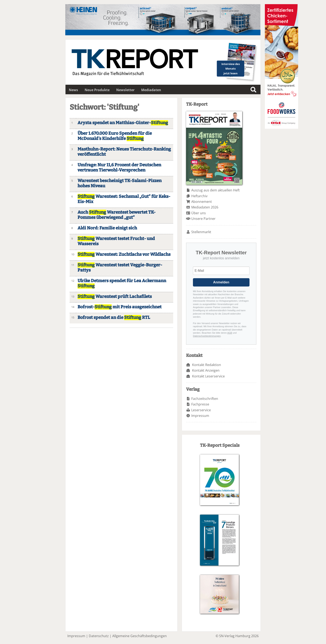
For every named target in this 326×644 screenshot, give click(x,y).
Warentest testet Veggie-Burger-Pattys (120, 268)
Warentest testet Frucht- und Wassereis (116, 241)
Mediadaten (151, 90)
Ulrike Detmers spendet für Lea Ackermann (122, 283)
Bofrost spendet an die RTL (114, 318)
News (73, 90)
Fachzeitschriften (205, 399)
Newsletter (125, 90)
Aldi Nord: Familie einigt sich (107, 228)
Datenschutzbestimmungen (207, 336)
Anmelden (221, 282)
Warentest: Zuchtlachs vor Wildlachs (124, 254)
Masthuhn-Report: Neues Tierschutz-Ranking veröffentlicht (124, 152)
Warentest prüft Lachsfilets (115, 297)
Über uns (199, 213)
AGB (230, 333)
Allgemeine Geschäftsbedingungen (140, 636)
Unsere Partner (203, 219)
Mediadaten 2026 (205, 207)
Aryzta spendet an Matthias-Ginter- (123, 123)
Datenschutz (99, 636)
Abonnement (202, 202)
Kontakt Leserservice (208, 376)
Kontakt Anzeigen (206, 370)
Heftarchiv (199, 196)
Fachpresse (200, 404)
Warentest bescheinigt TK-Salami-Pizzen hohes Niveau (120, 183)
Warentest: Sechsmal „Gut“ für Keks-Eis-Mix (124, 199)
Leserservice (201, 410)
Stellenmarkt (201, 232)
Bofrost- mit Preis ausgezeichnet (120, 307)
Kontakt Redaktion (207, 365)
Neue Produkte (97, 90)
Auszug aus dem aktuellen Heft (215, 190)
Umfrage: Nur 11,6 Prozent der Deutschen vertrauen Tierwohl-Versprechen (119, 168)
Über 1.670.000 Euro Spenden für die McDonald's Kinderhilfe (115, 136)
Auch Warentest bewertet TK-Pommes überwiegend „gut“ (117, 215)
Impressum (200, 416)
